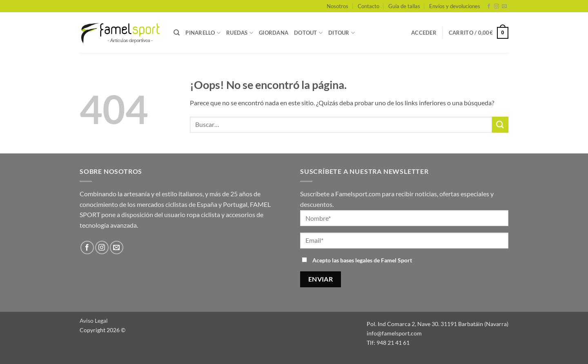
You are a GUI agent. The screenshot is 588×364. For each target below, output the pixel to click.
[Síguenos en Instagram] (497, 7)
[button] (424, 33)
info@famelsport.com (394, 333)
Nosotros (337, 6)
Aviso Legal (94, 321)
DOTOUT (308, 33)
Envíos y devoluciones (455, 6)
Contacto (369, 6)
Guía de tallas (404, 6)
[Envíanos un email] (504, 7)
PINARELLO (203, 33)
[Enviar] (500, 125)
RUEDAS (240, 33)
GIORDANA (274, 33)
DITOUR (342, 33)
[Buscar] (177, 33)
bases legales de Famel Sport (376, 260)
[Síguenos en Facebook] (489, 7)
